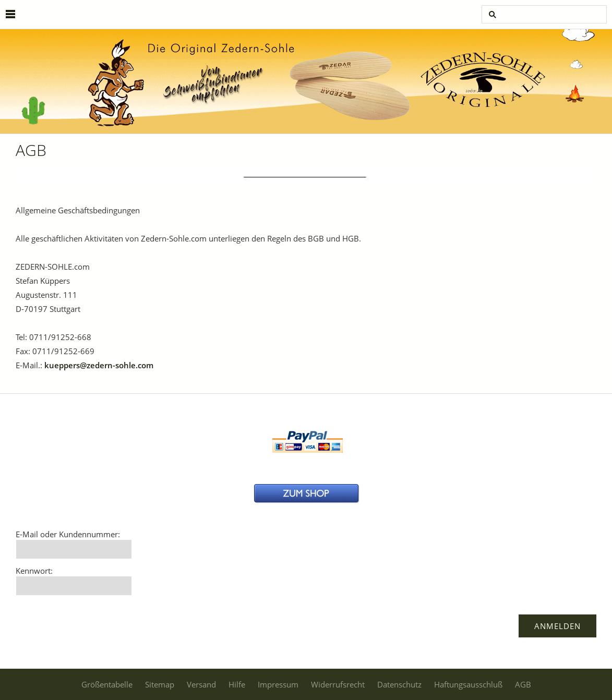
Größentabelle (107, 684)
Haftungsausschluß (468, 684)
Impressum (278, 684)
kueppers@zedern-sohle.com (99, 365)
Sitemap (160, 684)
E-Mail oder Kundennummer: (68, 534)
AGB (523, 684)
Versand (201, 684)
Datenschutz (399, 684)
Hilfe (237, 684)
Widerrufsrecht (338, 684)
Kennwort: (34, 571)
